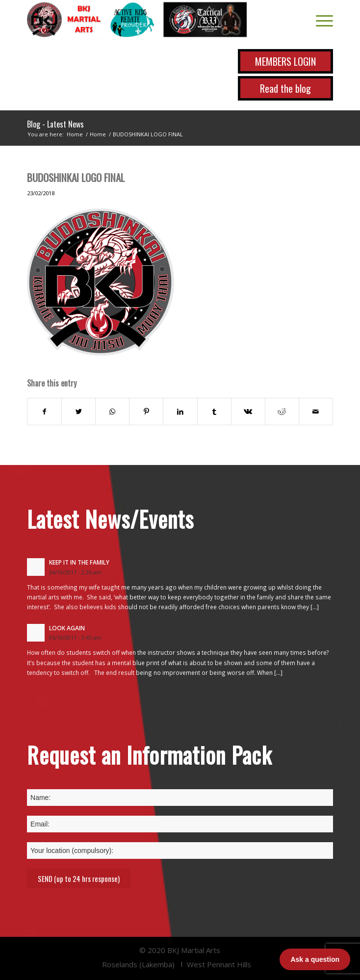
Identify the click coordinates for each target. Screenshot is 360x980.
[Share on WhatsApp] (112, 412)
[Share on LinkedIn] (180, 412)
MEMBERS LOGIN (285, 61)
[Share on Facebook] (44, 412)
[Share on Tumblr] (214, 412)
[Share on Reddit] (282, 412)
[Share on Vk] (248, 412)
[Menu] (320, 20)
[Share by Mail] (316, 412)
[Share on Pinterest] (146, 412)
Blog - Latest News (55, 124)
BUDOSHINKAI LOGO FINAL (76, 177)
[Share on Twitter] (78, 412)
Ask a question (315, 959)
